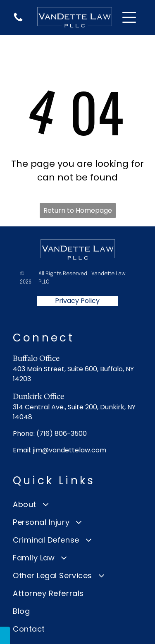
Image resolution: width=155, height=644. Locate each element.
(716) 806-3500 (62, 434)
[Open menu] (129, 17)
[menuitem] (77, 504)
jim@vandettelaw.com (70, 450)
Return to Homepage (78, 210)
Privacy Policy (77, 301)
